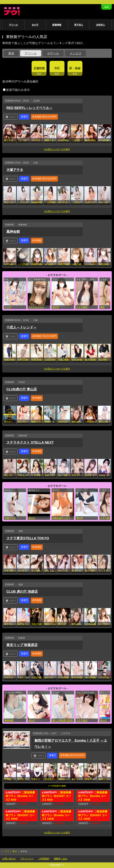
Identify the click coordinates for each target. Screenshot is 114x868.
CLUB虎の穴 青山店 (22, 389)
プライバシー (27, 859)
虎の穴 (56, 307)
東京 (15, 852)
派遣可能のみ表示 (16, 90)
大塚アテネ (15, 170)
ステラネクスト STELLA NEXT (30, 442)
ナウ (7, 852)
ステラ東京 (82, 307)
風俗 (11, 53)
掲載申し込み (61, 859)
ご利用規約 (44, 859)
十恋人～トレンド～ (21, 327)
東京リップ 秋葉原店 (22, 645)
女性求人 (101, 25)
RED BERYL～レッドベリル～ (29, 108)
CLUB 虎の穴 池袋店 (22, 592)
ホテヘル (53, 53)
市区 (57, 68)
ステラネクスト (36, 307)
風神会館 (13, 232)
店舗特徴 (39, 68)
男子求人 (79, 25)
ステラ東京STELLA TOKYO (28, 538)
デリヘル (13, 25)
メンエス (76, 53)
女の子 (35, 25)
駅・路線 (75, 68)
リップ (8, 307)
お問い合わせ (9, 859)
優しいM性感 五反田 (63, 720)
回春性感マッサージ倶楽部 (63, 518)
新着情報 (57, 25)
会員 (107, 7)
